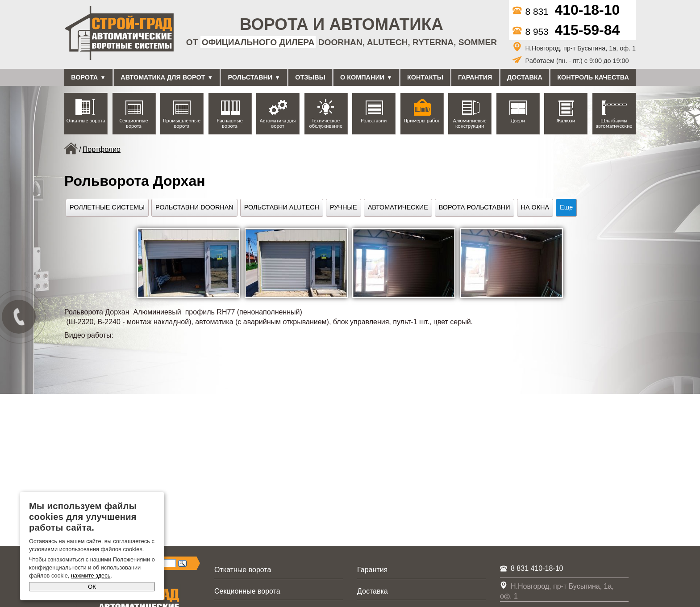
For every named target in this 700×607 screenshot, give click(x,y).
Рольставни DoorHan (194, 207)
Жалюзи (566, 121)
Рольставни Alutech (282, 207)
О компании (362, 77)
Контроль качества (593, 77)
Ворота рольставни (475, 207)
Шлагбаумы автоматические (614, 123)
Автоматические (398, 207)
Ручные (344, 207)
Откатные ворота (86, 121)
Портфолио (102, 149)
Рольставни (250, 77)
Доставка (525, 77)
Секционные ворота (134, 123)
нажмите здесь (91, 576)
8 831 (566, 11)
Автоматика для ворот (163, 77)
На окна (535, 207)
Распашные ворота (230, 123)
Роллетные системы (107, 207)
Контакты (425, 77)
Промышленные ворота (182, 123)
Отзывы (310, 77)
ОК (92, 587)
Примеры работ (422, 121)
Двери (518, 121)
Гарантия (475, 77)
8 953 (566, 31)
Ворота (84, 77)
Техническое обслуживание (325, 123)
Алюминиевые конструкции (470, 123)
